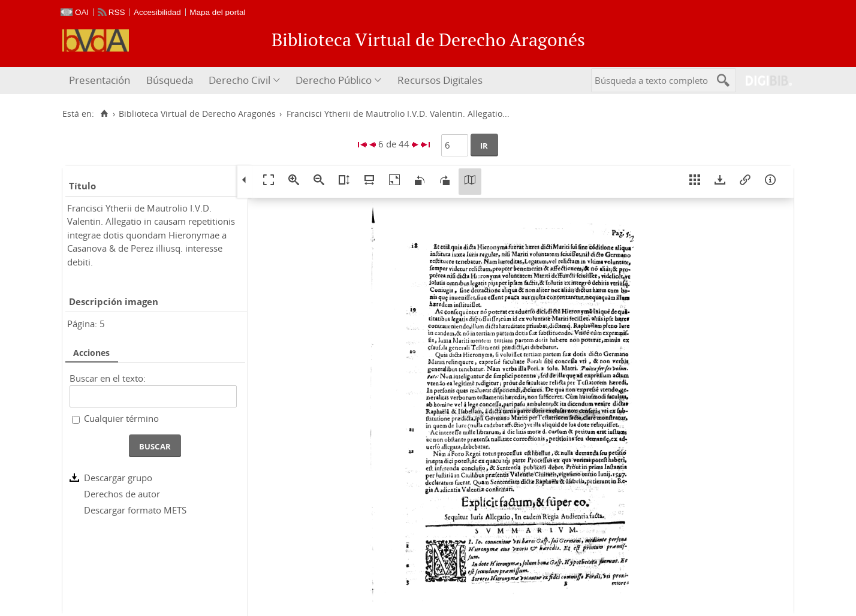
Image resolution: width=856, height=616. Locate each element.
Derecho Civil (239, 80)
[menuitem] (101, 81)
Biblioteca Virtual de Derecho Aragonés (197, 114)
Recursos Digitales (440, 80)
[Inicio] (104, 114)
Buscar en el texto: (108, 378)
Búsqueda (170, 80)
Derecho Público (334, 80)
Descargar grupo (118, 478)
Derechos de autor (122, 494)
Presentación (100, 80)
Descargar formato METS (135, 510)
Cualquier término (121, 418)
